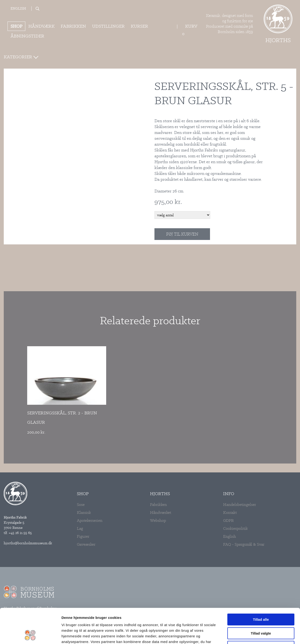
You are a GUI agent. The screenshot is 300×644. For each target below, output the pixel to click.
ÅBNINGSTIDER (27, 36)
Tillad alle (261, 587)
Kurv (191, 26)
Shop (16, 26)
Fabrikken (73, 26)
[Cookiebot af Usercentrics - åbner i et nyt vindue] (30, 635)
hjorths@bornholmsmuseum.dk (28, 543)
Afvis (261, 614)
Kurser (139, 26)
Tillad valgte (261, 601)
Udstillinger (108, 26)
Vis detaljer (237, 635)
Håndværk (41, 26)
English (18, 9)
